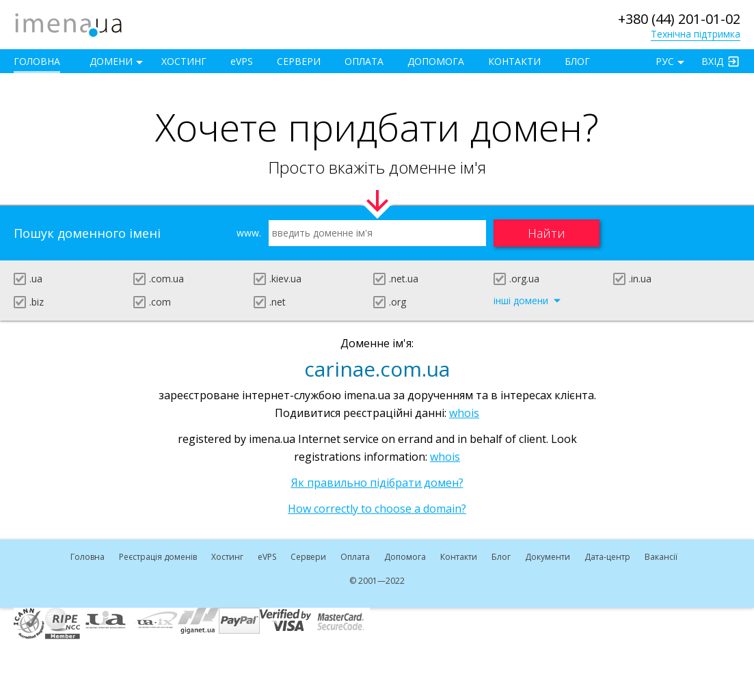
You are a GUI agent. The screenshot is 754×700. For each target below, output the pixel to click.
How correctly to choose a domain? (377, 509)
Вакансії (661, 557)
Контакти (514, 61)
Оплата (364, 61)
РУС (665, 61)
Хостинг (184, 61)
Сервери (299, 61)
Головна (37, 61)
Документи (548, 557)
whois (464, 413)
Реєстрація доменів (158, 557)
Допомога (436, 61)
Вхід (712, 61)
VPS (242, 61)
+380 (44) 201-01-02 (679, 19)
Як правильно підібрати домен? (377, 483)
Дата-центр (607, 557)
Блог (577, 61)
